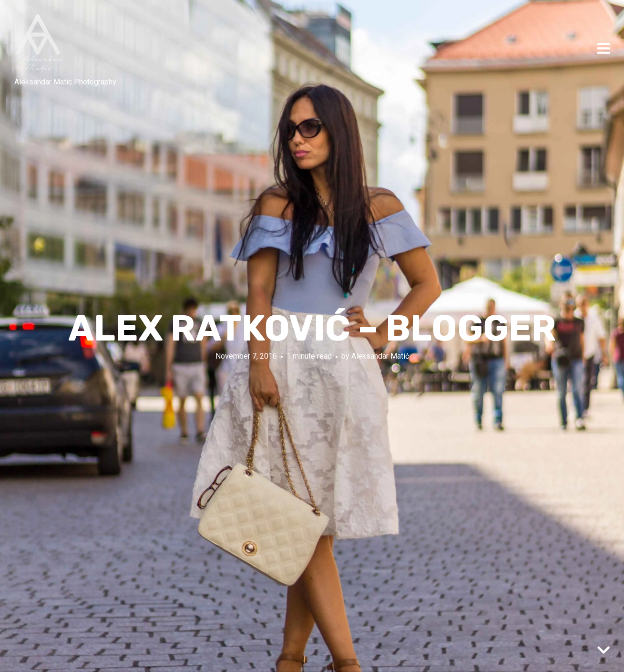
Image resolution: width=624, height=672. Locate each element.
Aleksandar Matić (380, 356)
